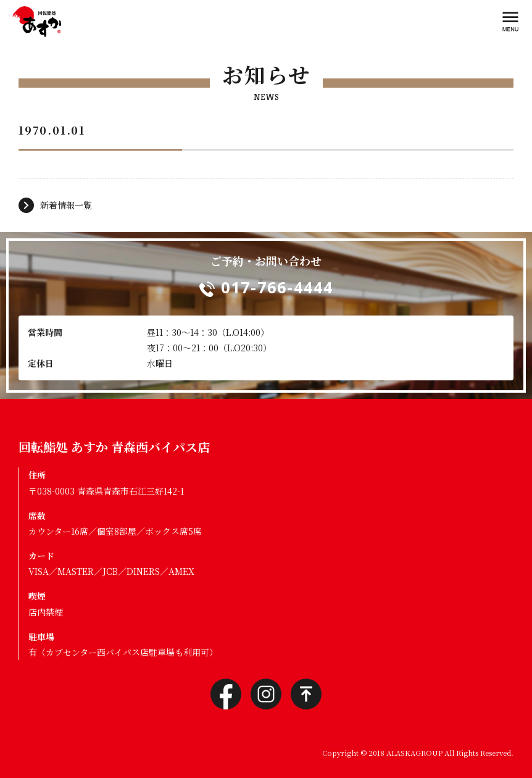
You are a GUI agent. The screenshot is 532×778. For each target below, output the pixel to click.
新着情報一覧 (66, 205)
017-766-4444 (277, 287)
